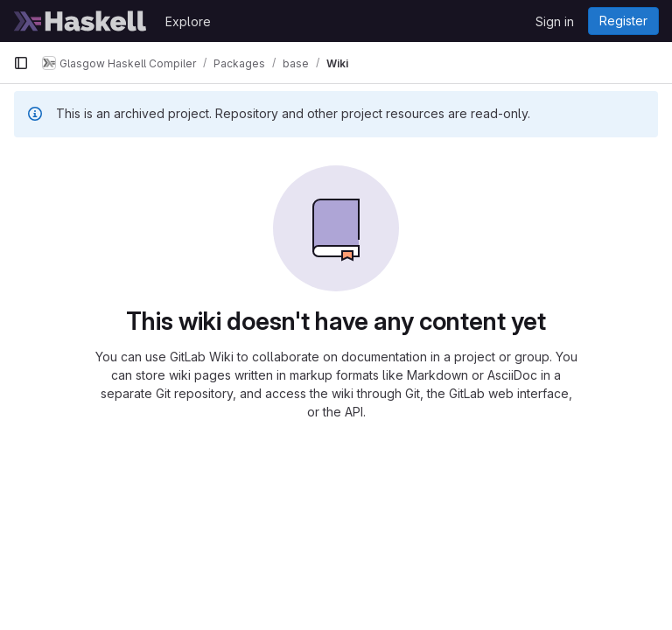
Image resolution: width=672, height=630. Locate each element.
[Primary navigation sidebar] (21, 63)
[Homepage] (80, 21)
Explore (188, 21)
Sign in (555, 21)
